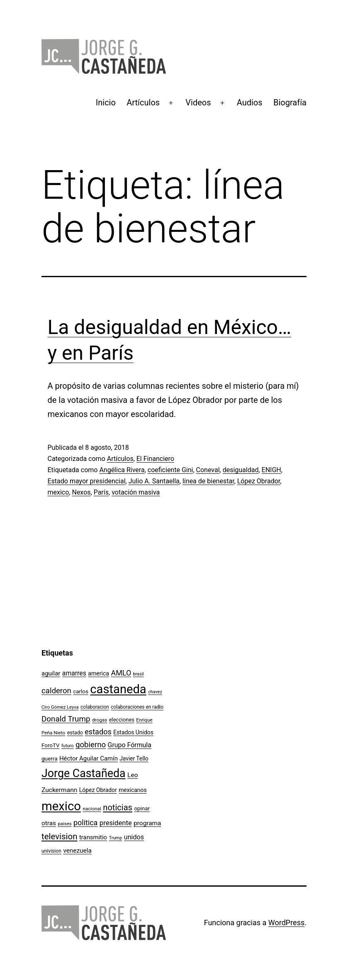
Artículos (143, 102)
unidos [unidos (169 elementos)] (134, 837)
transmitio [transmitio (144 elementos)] (93, 837)
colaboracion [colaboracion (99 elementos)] (95, 707)
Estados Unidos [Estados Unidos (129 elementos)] (133, 732)
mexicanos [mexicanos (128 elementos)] (133, 790)
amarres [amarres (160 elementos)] (74, 673)
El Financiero (155, 459)
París (101, 492)
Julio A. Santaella (154, 481)
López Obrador (259, 481)
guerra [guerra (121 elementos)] (50, 758)
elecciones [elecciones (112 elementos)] (122, 720)
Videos (198, 102)
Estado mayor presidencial (87, 481)
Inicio (106, 102)
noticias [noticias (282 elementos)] (118, 807)
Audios (250, 102)
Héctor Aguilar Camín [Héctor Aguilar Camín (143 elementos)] (89, 758)
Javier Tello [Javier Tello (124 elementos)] (134, 758)
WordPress (286, 923)
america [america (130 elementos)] (99, 673)
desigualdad (241, 470)
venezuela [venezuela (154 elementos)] (77, 851)
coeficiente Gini (170, 470)
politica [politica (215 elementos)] (85, 823)
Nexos (81, 492)
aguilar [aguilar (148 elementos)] (51, 673)
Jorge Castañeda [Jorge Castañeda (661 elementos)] (84, 773)
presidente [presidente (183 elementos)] (116, 823)
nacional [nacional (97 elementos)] (92, 809)
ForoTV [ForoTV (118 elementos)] (51, 745)
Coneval (208, 470)
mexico (58, 492)
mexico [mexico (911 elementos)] (61, 806)
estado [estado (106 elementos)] (75, 733)
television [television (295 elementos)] (60, 836)
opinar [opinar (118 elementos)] (142, 808)
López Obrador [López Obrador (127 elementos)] (98, 790)
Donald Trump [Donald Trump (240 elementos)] (66, 719)
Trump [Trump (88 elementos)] (116, 838)
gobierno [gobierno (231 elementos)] (91, 745)
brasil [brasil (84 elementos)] (139, 674)
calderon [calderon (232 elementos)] (56, 691)
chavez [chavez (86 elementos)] (155, 692)
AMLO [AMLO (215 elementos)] (121, 673)
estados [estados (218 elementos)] (98, 732)
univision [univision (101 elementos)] (51, 851)
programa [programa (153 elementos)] (147, 823)
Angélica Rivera (122, 470)
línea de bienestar (208, 481)
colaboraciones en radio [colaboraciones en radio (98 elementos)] (137, 707)
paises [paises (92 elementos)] (64, 824)
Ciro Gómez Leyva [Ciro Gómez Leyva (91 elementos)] (60, 707)
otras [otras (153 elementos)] (49, 823)
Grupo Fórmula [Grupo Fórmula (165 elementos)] (130, 745)
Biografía (290, 102)
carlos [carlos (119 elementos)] (81, 691)
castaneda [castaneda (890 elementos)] (118, 689)
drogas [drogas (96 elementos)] (100, 720)
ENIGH (271, 470)
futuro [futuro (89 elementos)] (68, 746)
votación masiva (136, 492)
